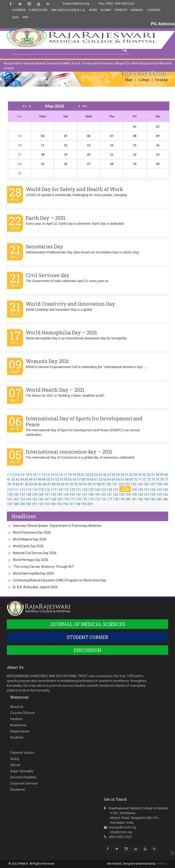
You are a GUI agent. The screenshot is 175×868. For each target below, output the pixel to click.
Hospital (161, 80)
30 (122, 475)
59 (87, 479)
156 (140, 495)
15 (57, 475)
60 (92, 479)
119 (66, 490)
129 (134, 490)
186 (165, 499)
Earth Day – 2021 (46, 218)
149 (97, 495)
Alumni (106, 10)
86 (45, 484)
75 (157, 479)
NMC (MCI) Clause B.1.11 (68, 10)
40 (166, 475)
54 (66, 479)
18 (70, 475)
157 (147, 495)
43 (18, 479)
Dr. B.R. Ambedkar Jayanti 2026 (35, 587)
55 (70, 479)
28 (113, 475)
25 (100, 475)
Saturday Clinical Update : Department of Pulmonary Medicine (57, 526)
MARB (93, 10)
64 (109, 479)
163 (22, 499)
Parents (121, 10)
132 (153, 490)
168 (53, 499)
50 (48, 479)
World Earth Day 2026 (28, 546)
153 (122, 495)
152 (116, 495)
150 (103, 495)
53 (61, 479)
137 (22, 495)
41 (9, 479)
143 (59, 495)
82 (27, 484)
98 (99, 484)
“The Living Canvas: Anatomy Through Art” (43, 567)
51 (53, 479)
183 (147, 499)
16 (61, 475)
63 (105, 479)
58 (83, 479)
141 (47, 495)
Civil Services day (48, 275)
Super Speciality (22, 771)
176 (103, 499)
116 (47, 490)
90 (63, 484)
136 (16, 495)
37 (153, 475)
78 (9, 484)
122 (85, 490)
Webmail (137, 10)
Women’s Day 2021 (47, 361)
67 (122, 479)
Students (17, 737)
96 (90, 484)
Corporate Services (24, 783)
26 (105, 475)
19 (74, 475)
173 (84, 499)
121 (78, 490)
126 (110, 490)
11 (39, 475)
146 (78, 495)
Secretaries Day (44, 246)
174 (91, 499)
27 (109, 475)
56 (75, 479)
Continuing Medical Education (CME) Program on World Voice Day (59, 580)
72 (144, 479)
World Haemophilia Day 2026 (33, 573)
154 (128, 495)
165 (35, 499)
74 (153, 479)
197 (71, 504)
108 (159, 484)
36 (149, 475)
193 (47, 504)
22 (87, 475)
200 (90, 504)
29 (118, 475)
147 (84, 495)
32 (131, 475)
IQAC (15, 17)
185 (159, 499)
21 (83, 475)
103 (127, 484)
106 (146, 484)
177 (109, 499)
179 (122, 499)
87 (49, 484)
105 (140, 484)
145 (72, 495)
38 (157, 475)
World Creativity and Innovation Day (70, 304)
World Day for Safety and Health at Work (75, 189)
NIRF (26, 17)
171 (72, 499)
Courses (19, 10)
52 (57, 479)
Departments (20, 731)
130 (140, 490)
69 (131, 479)
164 (28, 499)
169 (59, 499)
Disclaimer (18, 790)
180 (128, 499)
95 (85, 484)
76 (162, 479)
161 (10, 499)
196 (65, 504)
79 (13, 484)
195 (59, 504)
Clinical (15, 765)
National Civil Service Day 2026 (35, 553)
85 (40, 484)
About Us (17, 707)
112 (22, 490)
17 (65, 475)
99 (103, 484)
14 (52, 475)
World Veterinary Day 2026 (32, 532)
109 (165, 484)
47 (35, 479)
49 (44, 479)
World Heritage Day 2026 (30, 560)
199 (84, 504)
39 (162, 475)
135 (10, 495)
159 (159, 495)
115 (41, 490)
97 (94, 484)
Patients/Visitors (22, 753)
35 (144, 475)
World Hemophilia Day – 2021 (61, 332)
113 (28, 490)
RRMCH (162, 864)
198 (77, 504)
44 (22, 479)
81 (22, 484)
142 (53, 495)
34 (140, 475)
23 (92, 475)
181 (134, 499)
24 (96, 475)
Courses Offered (22, 713)
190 (28, 504)
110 (10, 490)
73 (149, 479)
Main (129, 80)
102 (121, 484)
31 (127, 475)
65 (114, 479)
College (144, 80)
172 (78, 499)
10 (35, 475)
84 (36, 484)
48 (39, 479)
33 (135, 475)
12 (43, 475)
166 (41, 499)
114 (35, 490)
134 (165, 490)
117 (54, 490)
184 (153, 499)
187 (10, 504)
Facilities (16, 719)
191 (34, 504)
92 (72, 484)
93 (76, 484)
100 (108, 484)
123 (91, 490)
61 (96, 479)
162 (16, 499)
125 (103, 490)
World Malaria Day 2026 (30, 539)
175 (97, 499)
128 (125, 489)
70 (136, 479)
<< (24, 106)
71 (140, 479)
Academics (18, 725)
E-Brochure (38, 10)
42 (13, 479)
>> (85, 106)
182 (140, 499)
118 (60, 490)
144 (66, 495)
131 (147, 490)
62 (101, 479)
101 (115, 484)
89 (58, 484)
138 (28, 495)
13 (48, 475)
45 (26, 479)
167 (47, 499)
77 (166, 479)
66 (118, 479)
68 (127, 479)
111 (16, 490)
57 (79, 479)
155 (134, 495)
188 (16, 504)
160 (165, 495)
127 (116, 490)
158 (153, 495)
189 (22, 504)
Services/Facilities (23, 777)
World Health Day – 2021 (55, 390)
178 (116, 499)
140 (41, 495)
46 (31, 479)
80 (18, 484)
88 (54, 484)
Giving (15, 759)
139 (35, 495)
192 (41, 504)
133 (159, 490)
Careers (154, 10)
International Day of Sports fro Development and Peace (84, 421)
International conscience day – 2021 (69, 452)
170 (66, 499)
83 (31, 484)
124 (97, 490)
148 (91, 495)
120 (72, 490)
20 (78, 475)
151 (109, 495)
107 (153, 484)
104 (134, 484)
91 (67, 484)
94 (81, 484)
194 (53, 504)
